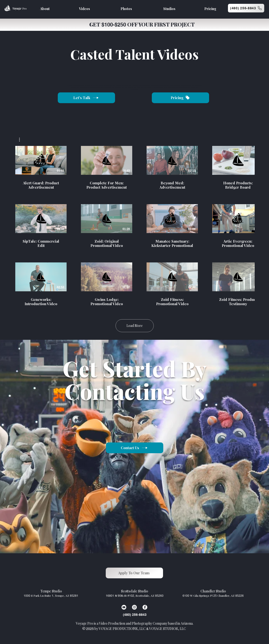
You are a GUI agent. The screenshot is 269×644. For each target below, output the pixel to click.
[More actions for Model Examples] (22, 140)
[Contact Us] (135, 448)
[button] (22, 140)
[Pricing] (180, 98)
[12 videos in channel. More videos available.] (134, 226)
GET (95, 24)
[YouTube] (124, 607)
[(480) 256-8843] (246, 8)
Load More (135, 326)
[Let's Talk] (86, 98)
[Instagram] (134, 607)
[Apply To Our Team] (134, 573)
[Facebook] (145, 607)
